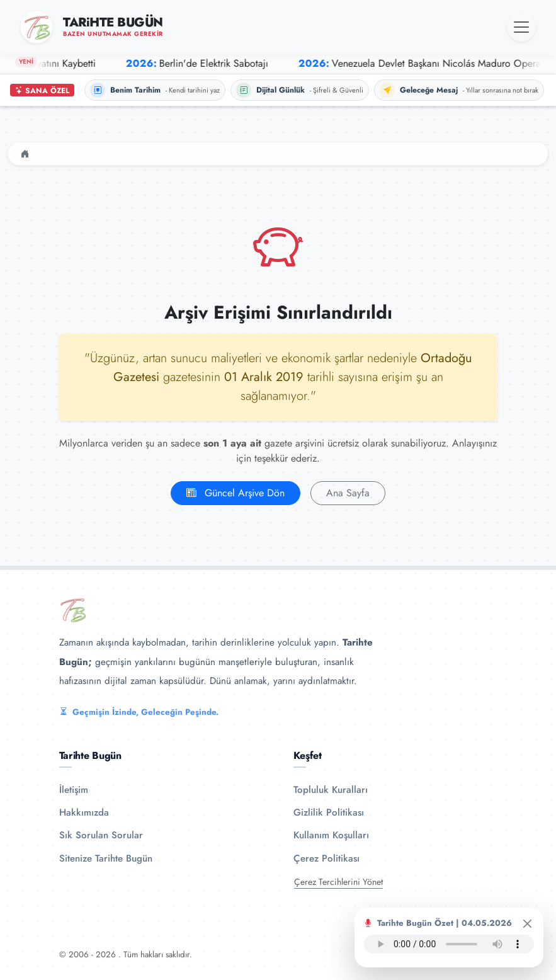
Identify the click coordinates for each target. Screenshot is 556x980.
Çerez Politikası (326, 858)
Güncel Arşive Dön (235, 493)
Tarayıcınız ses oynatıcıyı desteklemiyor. (449, 944)
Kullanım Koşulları (331, 835)
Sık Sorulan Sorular (101, 835)
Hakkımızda (84, 812)
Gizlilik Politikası (329, 812)
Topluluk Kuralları (331, 790)
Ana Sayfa (348, 493)
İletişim (74, 790)
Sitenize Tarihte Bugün (106, 858)
